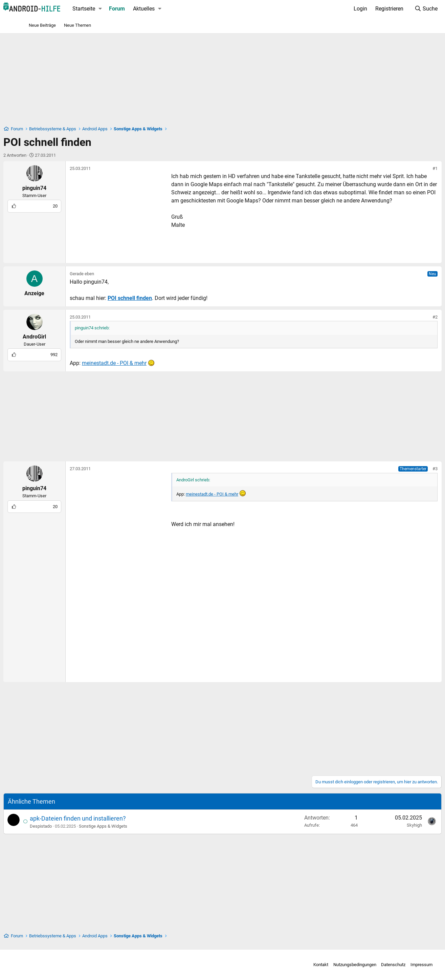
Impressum (391, 965)
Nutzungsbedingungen (325, 965)
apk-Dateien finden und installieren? (103, 818)
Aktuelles (168, 9)
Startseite (108, 9)
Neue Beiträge (42, 25)
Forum (141, 9)
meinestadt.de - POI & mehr (139, 363)
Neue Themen (77, 25)
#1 (411, 168)
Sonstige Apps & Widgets (128, 826)
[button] (125, 9)
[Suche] (402, 9)
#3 (411, 469)
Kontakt (291, 965)
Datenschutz (363, 965)
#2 (411, 317)
